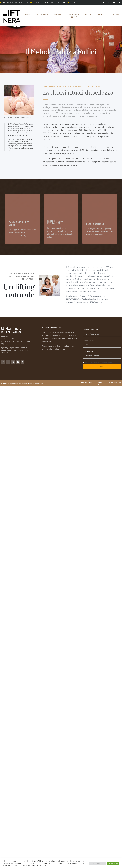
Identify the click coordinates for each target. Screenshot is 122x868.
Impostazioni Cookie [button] (98, 863)
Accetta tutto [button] (113, 863)
